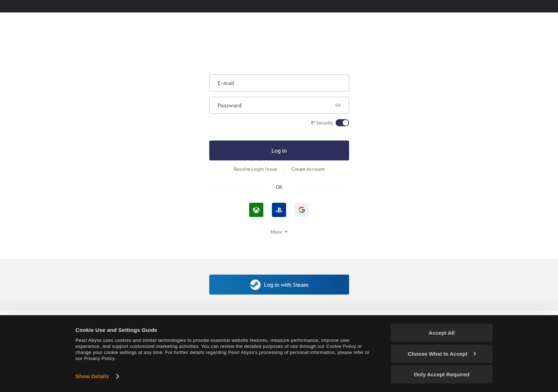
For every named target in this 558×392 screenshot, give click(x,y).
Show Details (92, 376)
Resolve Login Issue (256, 169)
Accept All (442, 333)
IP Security (322, 123)
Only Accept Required (442, 374)
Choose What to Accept (442, 354)
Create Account (308, 169)
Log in (279, 150)
